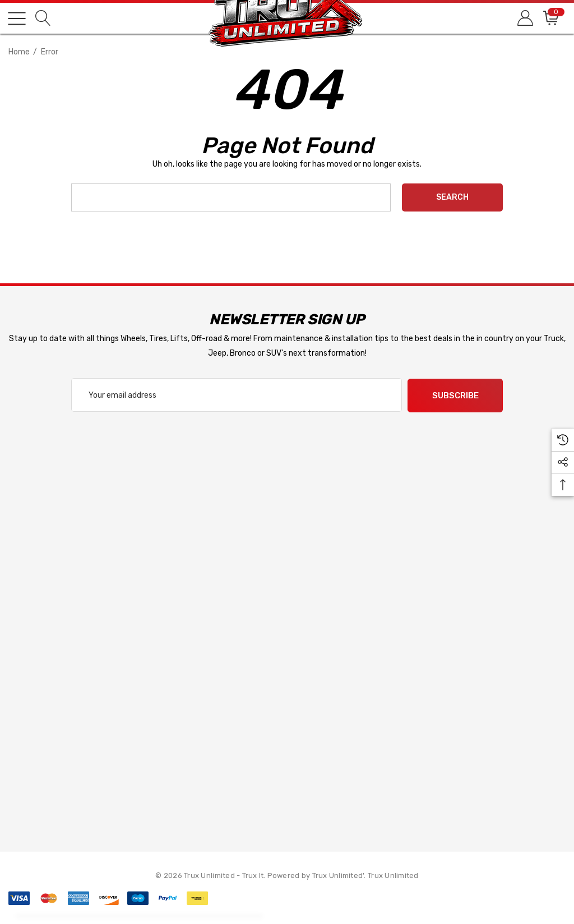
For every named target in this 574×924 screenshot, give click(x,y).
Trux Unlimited (393, 875)
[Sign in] (524, 18)
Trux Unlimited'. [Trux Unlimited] (340, 875)
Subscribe (455, 396)
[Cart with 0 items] (550, 18)
